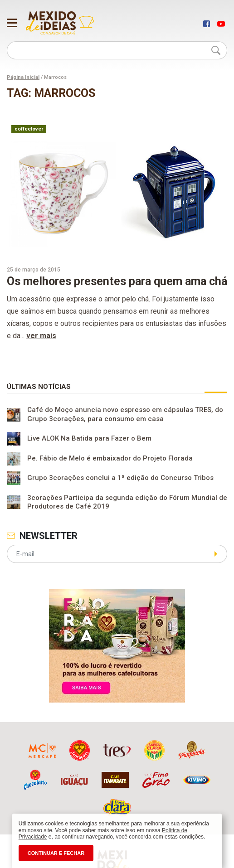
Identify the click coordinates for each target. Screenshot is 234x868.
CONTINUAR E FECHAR (56, 853)
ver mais (41, 336)
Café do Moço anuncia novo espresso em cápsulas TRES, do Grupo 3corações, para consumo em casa (125, 414)
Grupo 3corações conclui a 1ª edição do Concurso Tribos (120, 478)
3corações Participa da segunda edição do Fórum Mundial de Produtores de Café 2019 (127, 502)
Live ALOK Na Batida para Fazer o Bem (89, 439)
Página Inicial (23, 77)
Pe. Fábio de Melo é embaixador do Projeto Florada (110, 459)
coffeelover (29, 129)
